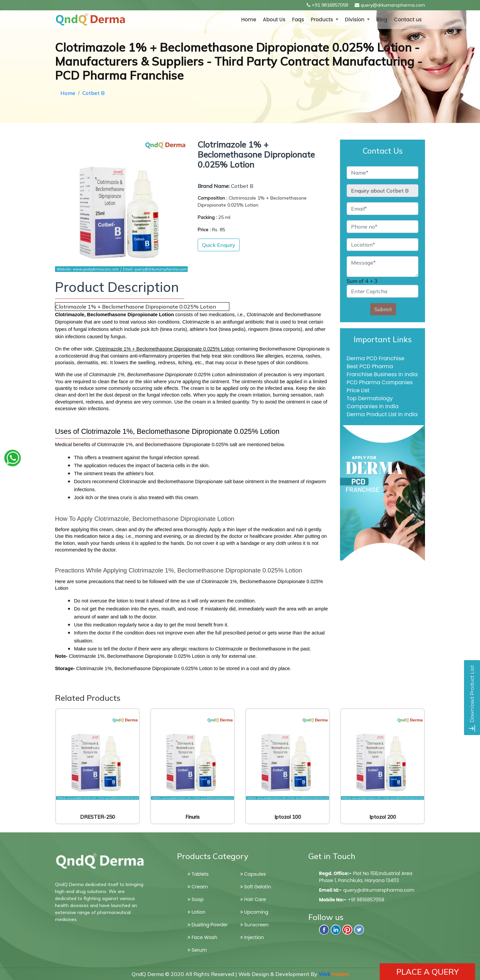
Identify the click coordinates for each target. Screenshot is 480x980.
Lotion (196, 912)
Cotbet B (93, 93)
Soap (196, 899)
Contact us (408, 19)
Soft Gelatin (256, 887)
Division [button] (355, 19)
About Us (274, 19)
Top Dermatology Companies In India (373, 402)
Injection (252, 937)
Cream (198, 887)
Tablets (198, 874)
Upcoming (254, 912)
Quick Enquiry (219, 245)
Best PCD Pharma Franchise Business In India (382, 370)
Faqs (298, 19)
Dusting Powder (208, 925)
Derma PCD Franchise (375, 358)
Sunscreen (254, 925)
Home (248, 19)
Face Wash (202, 937)
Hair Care (253, 899)
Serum (197, 950)
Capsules (253, 874)
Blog (382, 19)
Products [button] (322, 19)
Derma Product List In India (382, 414)
